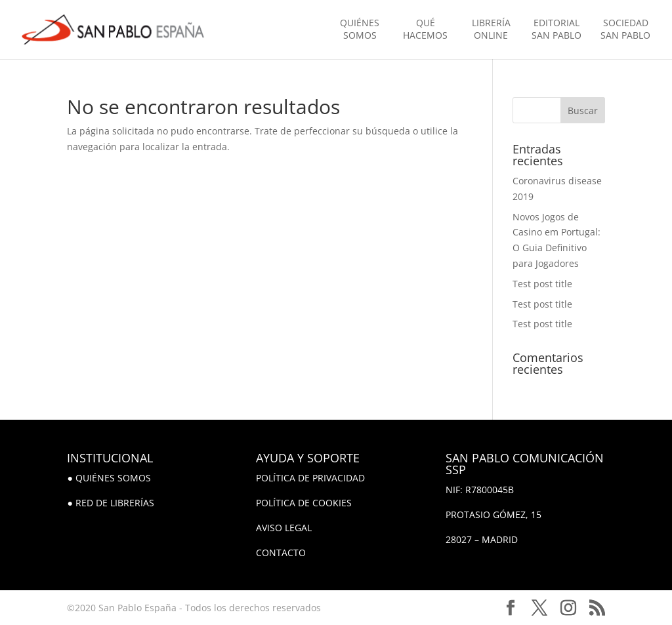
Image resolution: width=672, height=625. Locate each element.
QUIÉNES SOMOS (360, 29)
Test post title (542, 284)
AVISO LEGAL (284, 528)
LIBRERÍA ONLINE (491, 29)
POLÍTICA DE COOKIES (304, 503)
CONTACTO (281, 553)
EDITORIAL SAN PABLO (556, 29)
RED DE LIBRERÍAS (115, 503)
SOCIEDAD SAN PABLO (625, 29)
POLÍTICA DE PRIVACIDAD (310, 478)
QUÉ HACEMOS (425, 29)
